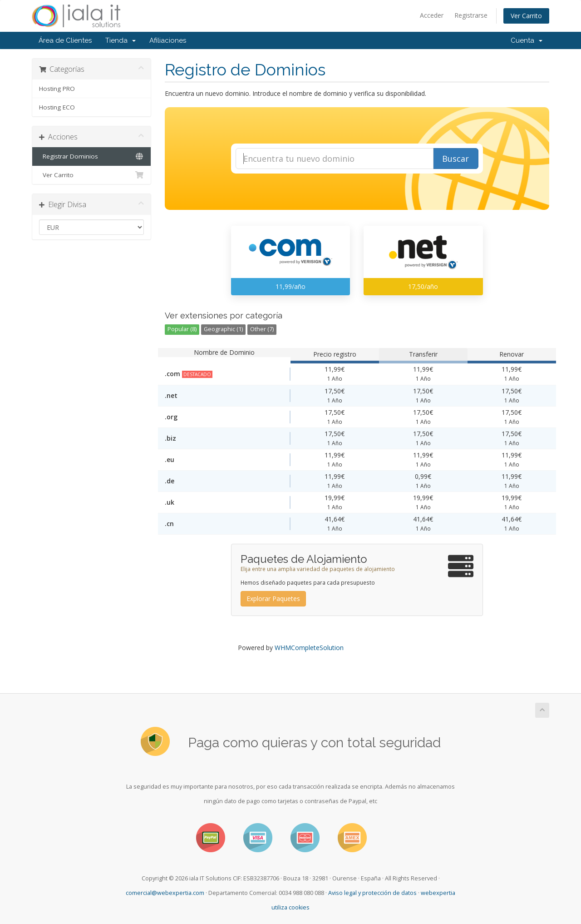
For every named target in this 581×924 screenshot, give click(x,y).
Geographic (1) (223, 329)
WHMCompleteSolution (309, 648)
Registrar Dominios (91, 156)
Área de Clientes (65, 40)
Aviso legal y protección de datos (372, 893)
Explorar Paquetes (273, 599)
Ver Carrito (526, 16)
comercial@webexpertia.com (165, 893)
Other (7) (262, 329)
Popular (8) (182, 329)
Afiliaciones (168, 40)
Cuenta (527, 40)
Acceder (432, 15)
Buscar (455, 159)
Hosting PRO (57, 89)
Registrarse (471, 15)
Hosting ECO (57, 107)
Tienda (121, 40)
